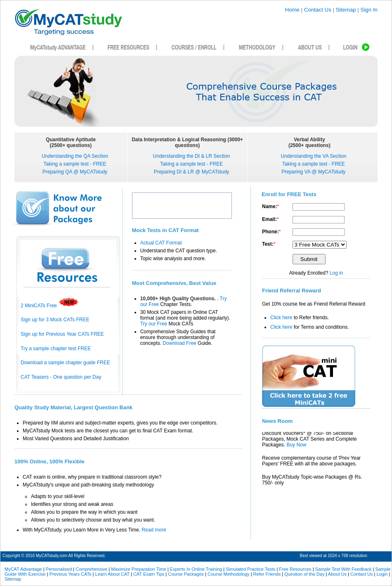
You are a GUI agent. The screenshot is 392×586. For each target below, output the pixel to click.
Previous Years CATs (71, 574)
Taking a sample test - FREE (75, 164)
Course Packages (186, 574)
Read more (154, 530)
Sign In (369, 10)
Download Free (180, 343)
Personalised (59, 569)
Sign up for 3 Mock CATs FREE (55, 320)
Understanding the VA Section (313, 156)
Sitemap (346, 10)
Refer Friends (267, 574)
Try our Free (155, 324)
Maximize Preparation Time (138, 569)
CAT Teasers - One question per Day (61, 377)
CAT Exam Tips (149, 574)
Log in (337, 273)
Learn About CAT (112, 574)
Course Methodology (229, 574)
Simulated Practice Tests (250, 569)
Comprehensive (91, 569)
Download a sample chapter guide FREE (65, 363)
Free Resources (295, 569)
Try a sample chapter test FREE (56, 349)
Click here (281, 318)
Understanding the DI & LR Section (192, 156)
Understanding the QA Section (75, 156)
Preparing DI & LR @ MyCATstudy (192, 172)
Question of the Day (304, 574)
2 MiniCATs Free (50, 306)
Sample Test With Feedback (344, 569)
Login (382, 574)
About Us (337, 574)
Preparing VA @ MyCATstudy (313, 172)
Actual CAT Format (161, 243)
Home (292, 10)
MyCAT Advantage (23, 569)
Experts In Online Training (196, 569)
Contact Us (318, 10)
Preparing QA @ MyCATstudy (75, 172)
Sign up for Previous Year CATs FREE (62, 334)
